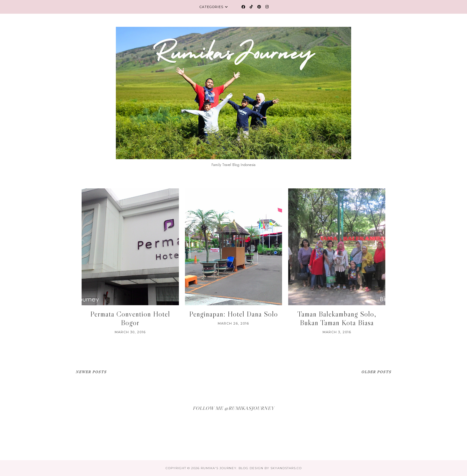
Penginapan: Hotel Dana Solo (233, 314)
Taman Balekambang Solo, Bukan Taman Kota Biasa (337, 318)
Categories (211, 7)
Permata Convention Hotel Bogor (130, 318)
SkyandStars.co (286, 468)
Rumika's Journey (219, 468)
